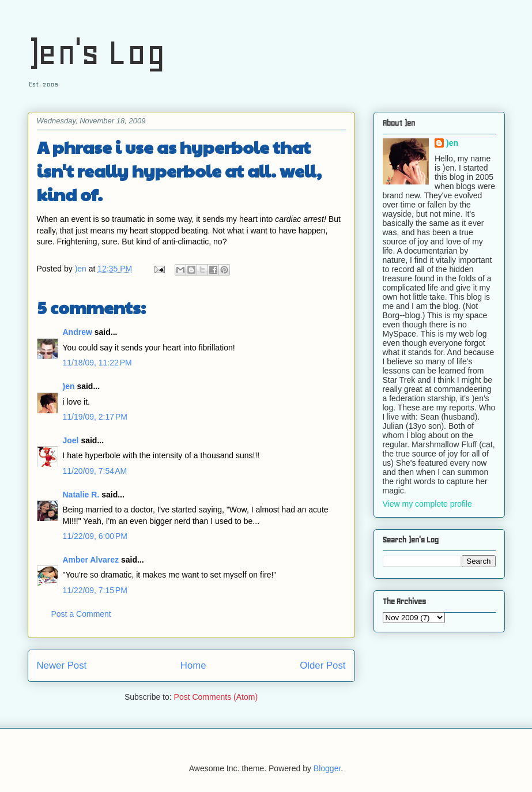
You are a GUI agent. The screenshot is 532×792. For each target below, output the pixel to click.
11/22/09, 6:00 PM (95, 536)
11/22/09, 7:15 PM (95, 590)
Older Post (322, 665)
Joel (71, 440)
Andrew (78, 332)
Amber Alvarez (91, 560)
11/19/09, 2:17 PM (95, 417)
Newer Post (62, 665)
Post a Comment (81, 614)
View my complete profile (427, 504)
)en (69, 386)
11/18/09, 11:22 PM (97, 363)
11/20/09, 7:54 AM (95, 471)
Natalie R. (81, 495)
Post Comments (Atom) (216, 697)
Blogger (327, 768)
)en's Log (97, 52)
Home (193, 665)
